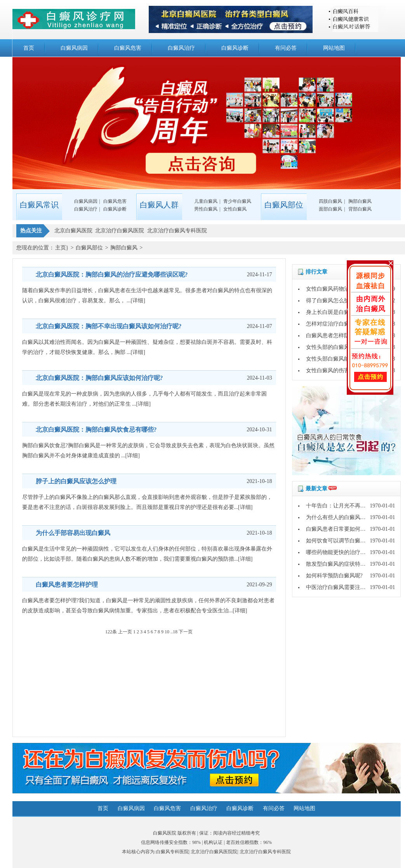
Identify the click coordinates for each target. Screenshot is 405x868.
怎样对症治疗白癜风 (330, 324)
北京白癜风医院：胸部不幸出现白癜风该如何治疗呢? (109, 326)
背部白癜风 (360, 209)
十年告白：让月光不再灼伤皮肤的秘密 (352, 506)
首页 (29, 48)
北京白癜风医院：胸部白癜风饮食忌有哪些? (96, 430)
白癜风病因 (74, 48)
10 (167, 632)
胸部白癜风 (360, 201)
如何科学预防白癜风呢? (334, 576)
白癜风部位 (89, 248)
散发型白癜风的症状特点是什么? (345, 564)
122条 (111, 632)
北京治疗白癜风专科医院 (265, 852)
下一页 (186, 632)
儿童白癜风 (206, 201)
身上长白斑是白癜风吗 (333, 312)
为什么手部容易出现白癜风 (73, 533)
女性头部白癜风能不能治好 (339, 359)
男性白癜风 (206, 209)
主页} (62, 248)
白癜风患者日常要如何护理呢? (342, 529)
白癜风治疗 (181, 48)
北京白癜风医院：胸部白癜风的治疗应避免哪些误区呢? (112, 275)
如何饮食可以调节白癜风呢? (340, 541)
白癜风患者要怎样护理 (67, 585)
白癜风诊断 (235, 48)
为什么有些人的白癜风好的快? (342, 517)
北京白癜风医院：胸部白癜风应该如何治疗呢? (99, 378)
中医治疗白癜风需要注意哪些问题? (348, 587)
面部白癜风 (330, 209)
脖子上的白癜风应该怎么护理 (76, 481)
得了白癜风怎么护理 (330, 301)
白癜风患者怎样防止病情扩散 (341, 336)
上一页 (125, 632)
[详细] (138, 301)
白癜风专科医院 (172, 852)
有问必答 (286, 48)
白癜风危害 (128, 48)
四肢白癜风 (330, 201)
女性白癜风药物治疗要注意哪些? (345, 289)
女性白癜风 (235, 209)
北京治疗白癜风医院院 (214, 852)
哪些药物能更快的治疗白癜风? (342, 552)
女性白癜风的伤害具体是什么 (341, 370)
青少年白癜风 (237, 201)
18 (175, 632)
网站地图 (334, 48)
